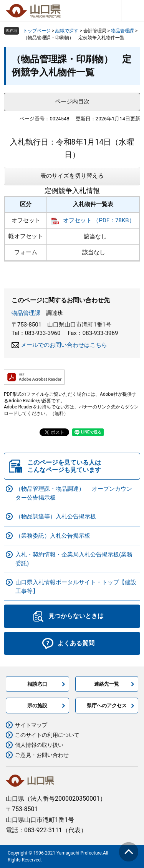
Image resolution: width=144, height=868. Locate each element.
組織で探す (67, 31)
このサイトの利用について (47, 735)
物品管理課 (122, 31)
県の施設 (37, 706)
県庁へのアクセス (107, 706)
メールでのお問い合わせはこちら (64, 345)
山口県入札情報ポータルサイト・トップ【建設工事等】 (76, 587)
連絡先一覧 (107, 684)
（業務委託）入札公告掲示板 (53, 536)
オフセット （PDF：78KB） (99, 220)
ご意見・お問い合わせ (42, 755)
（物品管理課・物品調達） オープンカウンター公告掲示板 (74, 493)
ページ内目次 (72, 102)
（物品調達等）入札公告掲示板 (56, 516)
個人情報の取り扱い (39, 745)
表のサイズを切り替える (72, 176)
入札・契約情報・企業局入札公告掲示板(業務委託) (74, 559)
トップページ (37, 31)
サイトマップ (31, 725)
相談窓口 (37, 684)
